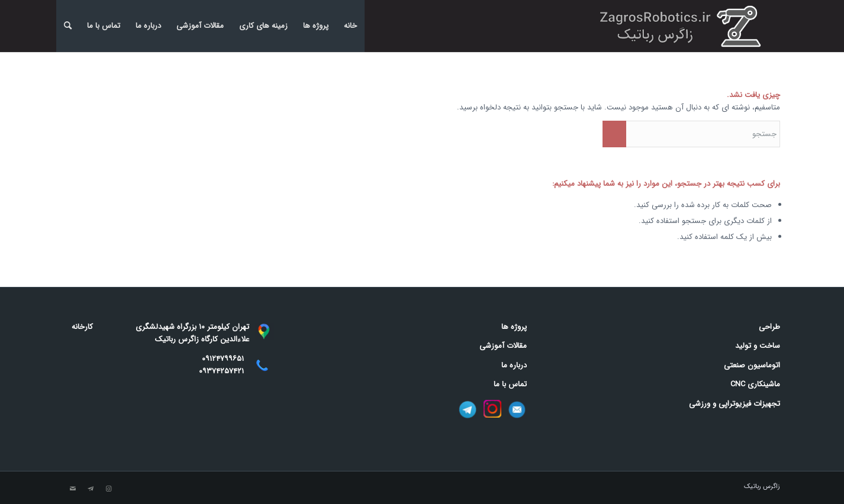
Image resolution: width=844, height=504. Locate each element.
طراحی (769, 327)
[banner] (684, 26)
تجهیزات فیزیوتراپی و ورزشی (735, 404)
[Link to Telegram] (91, 489)
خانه (350, 26)
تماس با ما (104, 26)
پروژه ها (316, 26)
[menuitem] (68, 26)
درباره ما (148, 26)
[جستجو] (68, 26)
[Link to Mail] (73, 489)
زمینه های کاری (263, 26)
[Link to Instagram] (108, 489)
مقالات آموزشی (200, 26)
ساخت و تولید (758, 346)
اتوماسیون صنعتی (752, 365)
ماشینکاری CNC (755, 384)
